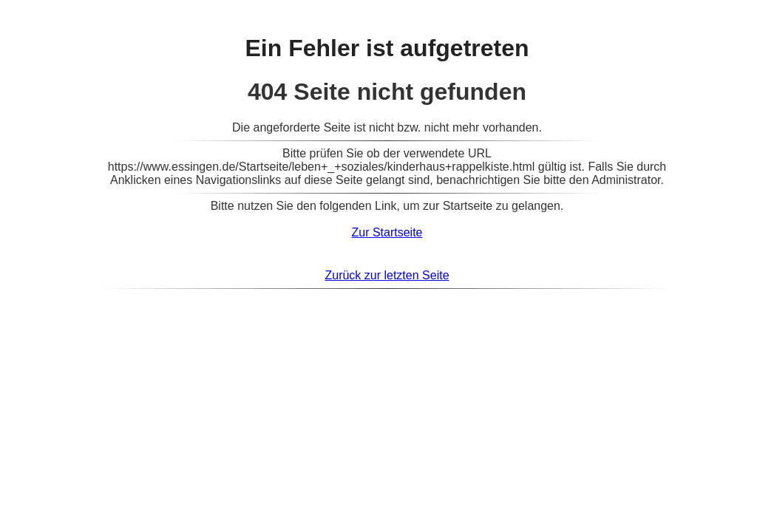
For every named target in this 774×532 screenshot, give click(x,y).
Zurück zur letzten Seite (387, 275)
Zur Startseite (387, 232)
